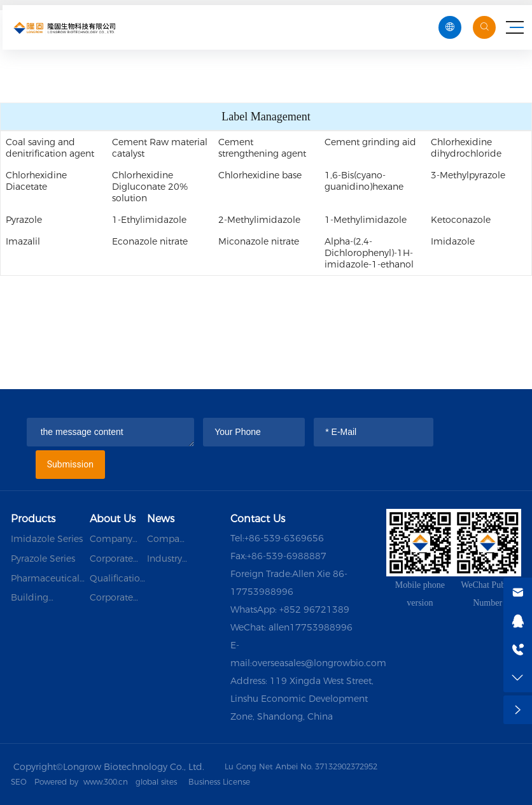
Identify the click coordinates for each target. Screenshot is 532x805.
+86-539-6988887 (287, 556)
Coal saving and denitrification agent (50, 148)
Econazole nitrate (150, 241)
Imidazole (453, 241)
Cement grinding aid (370, 142)
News (161, 519)
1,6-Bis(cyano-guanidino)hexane (364, 181)
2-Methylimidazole (259, 220)
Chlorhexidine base (260, 175)
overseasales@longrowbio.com (319, 663)
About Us (113, 519)
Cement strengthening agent (262, 148)
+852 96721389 (314, 609)
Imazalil (23, 241)
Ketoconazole (461, 220)
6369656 (304, 538)
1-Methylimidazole (366, 220)
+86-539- (264, 538)
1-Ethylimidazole (149, 220)
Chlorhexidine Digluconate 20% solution (150, 187)
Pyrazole (24, 220)
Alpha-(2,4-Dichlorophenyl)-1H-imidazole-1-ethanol (369, 253)
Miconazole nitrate (259, 241)
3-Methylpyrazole (468, 175)
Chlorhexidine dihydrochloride (466, 148)
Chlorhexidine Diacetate (36, 181)
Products (33, 519)
